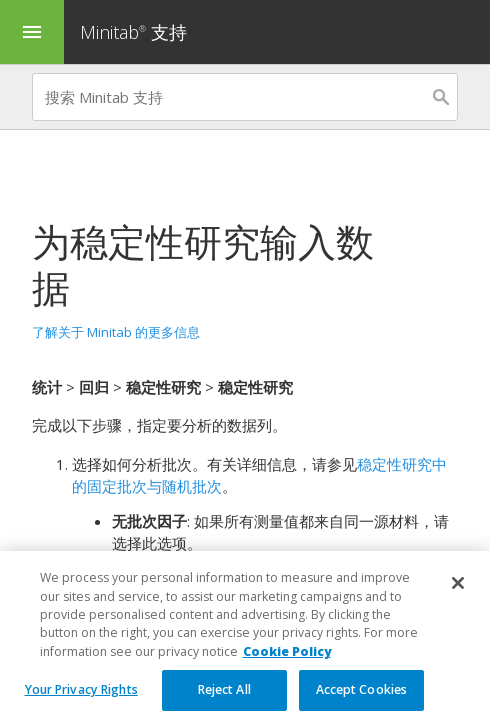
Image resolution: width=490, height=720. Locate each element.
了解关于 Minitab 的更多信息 (116, 332)
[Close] (458, 602)
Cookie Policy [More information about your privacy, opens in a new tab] (287, 670)
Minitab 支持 (133, 32)
